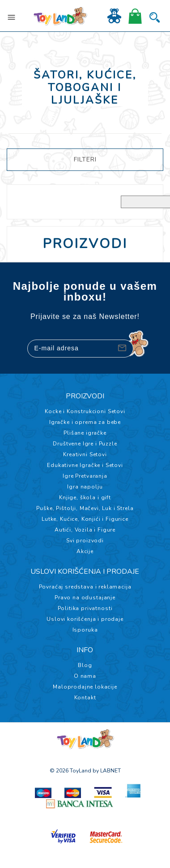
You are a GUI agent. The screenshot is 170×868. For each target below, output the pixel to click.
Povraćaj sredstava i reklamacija (85, 587)
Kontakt (85, 698)
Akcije (85, 551)
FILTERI (85, 159)
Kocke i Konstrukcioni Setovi (85, 411)
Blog (85, 665)
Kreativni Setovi (85, 454)
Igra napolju (85, 487)
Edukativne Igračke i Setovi (85, 465)
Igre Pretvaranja (85, 476)
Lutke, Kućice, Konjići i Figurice (85, 519)
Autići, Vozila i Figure (85, 530)
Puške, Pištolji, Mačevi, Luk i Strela (85, 508)
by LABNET (107, 771)
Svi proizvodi (85, 541)
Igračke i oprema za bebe (85, 422)
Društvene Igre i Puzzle (85, 444)
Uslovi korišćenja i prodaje (85, 619)
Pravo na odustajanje (85, 598)
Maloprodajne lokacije (85, 687)
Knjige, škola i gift (85, 497)
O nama (85, 676)
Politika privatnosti (85, 608)
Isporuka (85, 630)
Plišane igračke (85, 433)
